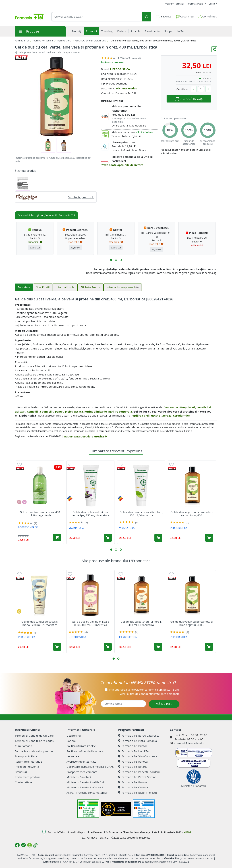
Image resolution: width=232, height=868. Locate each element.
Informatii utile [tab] (65, 287)
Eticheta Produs (126, 88)
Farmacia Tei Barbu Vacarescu (139, 736)
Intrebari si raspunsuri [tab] (123, 287)
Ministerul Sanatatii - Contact (85, 787)
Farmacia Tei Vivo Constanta (138, 756)
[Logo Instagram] (30, 845)
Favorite (163, 17)
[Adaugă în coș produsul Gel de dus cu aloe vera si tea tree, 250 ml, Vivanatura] (158, 538)
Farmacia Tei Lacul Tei (134, 751)
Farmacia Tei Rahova (133, 761)
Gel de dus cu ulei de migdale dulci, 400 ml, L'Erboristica (90, 623)
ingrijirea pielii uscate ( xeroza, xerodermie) (160, 415)
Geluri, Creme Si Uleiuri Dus (91, 41)
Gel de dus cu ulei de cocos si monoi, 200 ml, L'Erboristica (40, 623)
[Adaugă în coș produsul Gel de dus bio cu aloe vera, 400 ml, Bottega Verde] (57, 537)
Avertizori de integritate (81, 761)
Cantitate (182, 89)
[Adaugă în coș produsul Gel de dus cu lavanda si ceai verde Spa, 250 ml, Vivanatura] (108, 538)
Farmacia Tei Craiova (133, 787)
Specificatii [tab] (43, 287)
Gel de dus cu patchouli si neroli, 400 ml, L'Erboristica (141, 623)
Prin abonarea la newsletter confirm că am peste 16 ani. (144, 690)
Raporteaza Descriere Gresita (85, 436)
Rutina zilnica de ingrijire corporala (108, 411)
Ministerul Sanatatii (79, 777)
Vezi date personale (150, 694)
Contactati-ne (23, 782)
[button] (111, 260)
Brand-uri (21, 772)
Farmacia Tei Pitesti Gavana (137, 777)
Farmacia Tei (22, 41)
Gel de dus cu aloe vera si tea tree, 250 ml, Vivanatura (141, 514)
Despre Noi (74, 736)
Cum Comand (24, 746)
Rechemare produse (28, 777)
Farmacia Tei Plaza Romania (137, 741)
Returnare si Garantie (28, 761)
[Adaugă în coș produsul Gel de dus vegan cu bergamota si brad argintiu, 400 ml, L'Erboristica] (209, 538)
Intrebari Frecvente (27, 767)
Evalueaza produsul (113, 62)
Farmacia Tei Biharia (133, 767)
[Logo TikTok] (35, 845)
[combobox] (97, 17)
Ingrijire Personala (43, 41)
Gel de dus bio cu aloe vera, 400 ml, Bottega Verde (40, 514)
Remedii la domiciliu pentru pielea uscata (55, 411)
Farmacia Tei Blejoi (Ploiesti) (137, 793)
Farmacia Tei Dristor (133, 746)
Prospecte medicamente (82, 772)
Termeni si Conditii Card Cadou (34, 741)
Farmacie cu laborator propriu (34, 751)
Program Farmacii (174, 4)
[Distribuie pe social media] (214, 49)
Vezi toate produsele (81, 197)
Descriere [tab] (24, 287)
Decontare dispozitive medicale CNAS (90, 767)
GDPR (212, 4)
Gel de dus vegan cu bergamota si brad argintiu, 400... (192, 514)
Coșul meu (185, 16)
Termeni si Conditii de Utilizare (34, 736)
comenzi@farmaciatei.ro (190, 743)
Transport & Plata (26, 756)
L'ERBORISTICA (120, 69)
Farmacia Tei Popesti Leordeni (139, 772)
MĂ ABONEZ (164, 704)
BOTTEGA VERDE (28, 527)
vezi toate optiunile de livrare (122, 165)
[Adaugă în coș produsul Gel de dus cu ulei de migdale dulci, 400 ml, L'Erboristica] (108, 647)
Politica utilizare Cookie (81, 746)
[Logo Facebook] (17, 845)
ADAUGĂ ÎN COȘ (189, 99)
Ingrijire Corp (64, 41)
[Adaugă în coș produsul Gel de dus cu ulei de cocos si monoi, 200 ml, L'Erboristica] (57, 647)
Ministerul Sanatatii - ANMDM (85, 782)
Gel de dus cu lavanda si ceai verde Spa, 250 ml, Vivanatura (91, 514)
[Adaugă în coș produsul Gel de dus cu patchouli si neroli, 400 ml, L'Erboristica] (158, 647)
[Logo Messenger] (23, 845)
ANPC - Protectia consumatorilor (87, 793)
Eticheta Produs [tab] (91, 287)
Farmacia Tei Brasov (133, 782)
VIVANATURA (76, 528)
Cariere (71, 741)
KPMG (187, 832)
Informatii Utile (195, 4)
